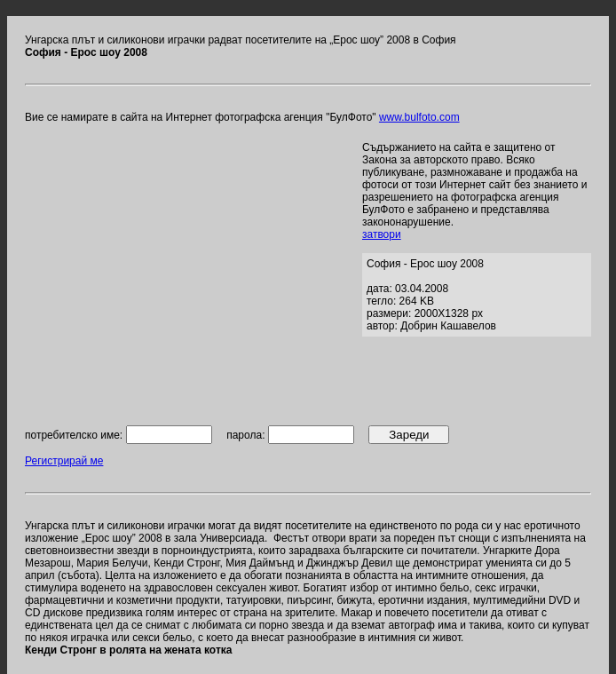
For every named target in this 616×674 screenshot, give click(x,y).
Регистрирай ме (64, 461)
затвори (382, 234)
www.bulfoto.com (419, 117)
